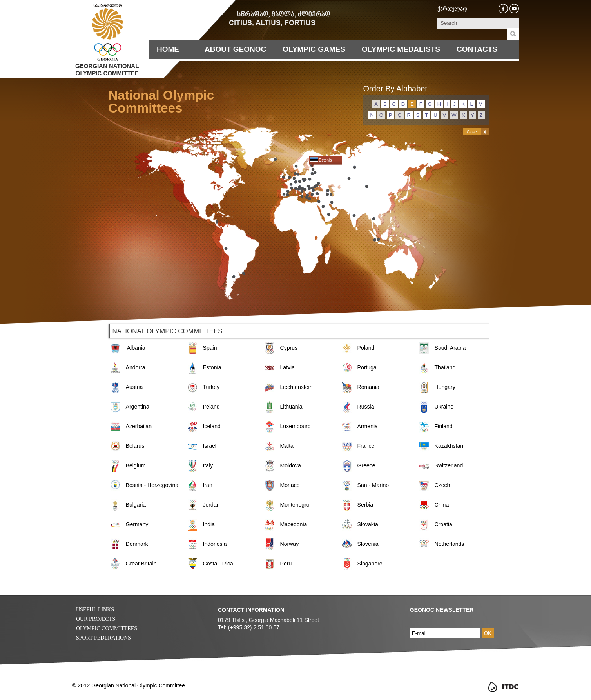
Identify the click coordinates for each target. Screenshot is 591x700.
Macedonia (294, 524)
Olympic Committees (107, 628)
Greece (366, 465)
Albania (136, 348)
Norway (290, 544)
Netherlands (450, 544)
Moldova (291, 465)
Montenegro (295, 505)
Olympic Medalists (401, 49)
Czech (442, 485)
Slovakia (368, 524)
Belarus (135, 446)
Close (472, 132)
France (366, 446)
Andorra (136, 367)
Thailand (445, 367)
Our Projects (96, 619)
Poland (366, 348)
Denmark (137, 544)
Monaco (290, 485)
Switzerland (449, 465)
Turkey (211, 387)
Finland (444, 426)
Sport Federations (103, 638)
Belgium (136, 465)
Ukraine (444, 407)
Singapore (370, 564)
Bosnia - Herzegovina (152, 485)
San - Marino (373, 485)
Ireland (211, 407)
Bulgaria (136, 505)
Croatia (443, 524)
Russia (366, 407)
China (442, 505)
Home (168, 49)
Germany (137, 524)
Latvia (288, 367)
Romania (368, 387)
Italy (208, 465)
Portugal (368, 367)
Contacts (477, 49)
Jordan (211, 505)
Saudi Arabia (450, 348)
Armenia (368, 426)
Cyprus (289, 348)
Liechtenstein (296, 387)
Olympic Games (314, 49)
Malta (287, 446)
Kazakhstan (449, 446)
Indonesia (215, 544)
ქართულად (452, 9)
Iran (208, 485)
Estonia (212, 367)
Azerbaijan (139, 426)
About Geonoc (235, 49)
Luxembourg (295, 426)
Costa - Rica (218, 564)
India (209, 524)
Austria (134, 387)
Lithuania (291, 407)
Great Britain (141, 564)
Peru (286, 564)
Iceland (212, 426)
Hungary (445, 387)
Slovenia (368, 544)
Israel (210, 446)
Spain (210, 348)
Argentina (138, 407)
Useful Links (95, 610)
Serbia (365, 505)
